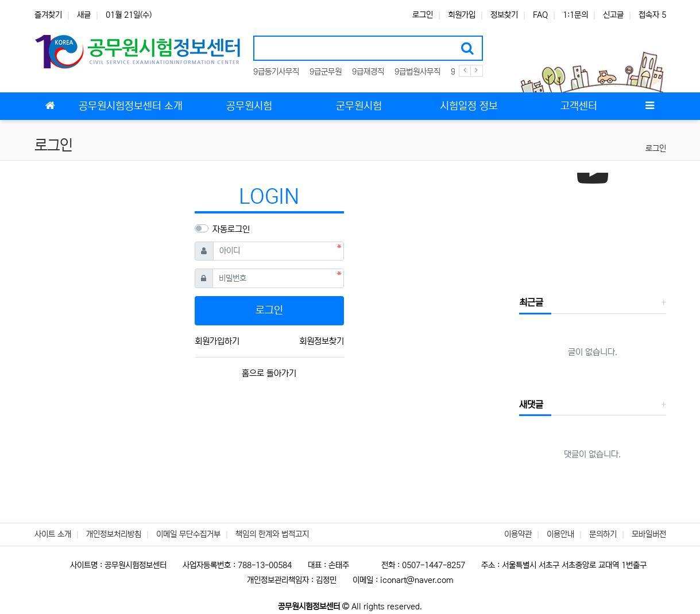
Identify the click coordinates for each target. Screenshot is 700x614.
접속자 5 (652, 15)
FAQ (540, 15)
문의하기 (603, 534)
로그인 (423, 15)
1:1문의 (575, 15)
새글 (84, 15)
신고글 (613, 15)
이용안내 (560, 534)
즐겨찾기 (48, 15)
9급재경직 (368, 72)
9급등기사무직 (276, 72)
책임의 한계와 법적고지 (272, 534)
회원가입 (462, 15)
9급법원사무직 (417, 72)
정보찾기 (504, 15)
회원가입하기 (217, 341)
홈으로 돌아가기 (269, 373)
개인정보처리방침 (114, 534)
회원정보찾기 (322, 341)
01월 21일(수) (129, 15)
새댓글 (531, 405)
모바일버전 (649, 534)
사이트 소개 (53, 534)
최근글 (531, 302)
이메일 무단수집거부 (188, 534)
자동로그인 (231, 229)
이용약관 (518, 534)
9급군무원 (326, 72)
